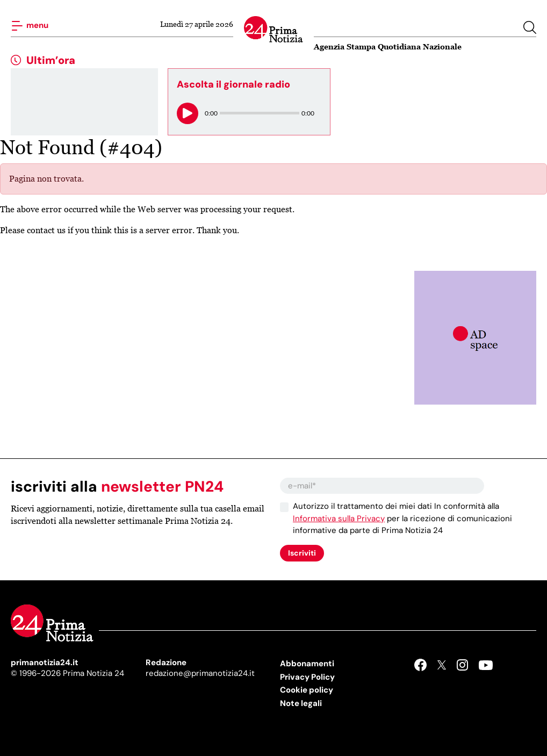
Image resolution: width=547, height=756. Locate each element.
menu (30, 26)
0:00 (211, 113)
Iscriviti (302, 553)
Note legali (301, 703)
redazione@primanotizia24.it (200, 673)
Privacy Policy (307, 677)
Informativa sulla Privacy (339, 519)
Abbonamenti (307, 664)
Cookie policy (307, 690)
